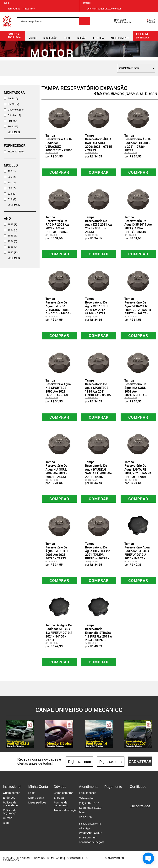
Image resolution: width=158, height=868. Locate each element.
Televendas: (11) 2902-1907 (19, 9)
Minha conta (36, 798)
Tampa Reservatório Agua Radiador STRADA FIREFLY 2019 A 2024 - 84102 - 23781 (137, 553)
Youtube (133, 819)
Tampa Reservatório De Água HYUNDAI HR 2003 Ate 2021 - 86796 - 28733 (58, 551)
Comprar (59, 172)
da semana (146, 35)
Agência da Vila (133, 859)
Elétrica (98, 36)
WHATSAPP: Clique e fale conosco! (102, 9)
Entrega (59, 798)
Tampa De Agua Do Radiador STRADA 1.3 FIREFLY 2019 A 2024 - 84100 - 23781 (59, 633)
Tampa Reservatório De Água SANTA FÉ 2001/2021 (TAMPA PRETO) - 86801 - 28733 (138, 472)
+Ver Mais (14, 132)
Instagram (139, 813)
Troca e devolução (65, 811)
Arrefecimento (120, 36)
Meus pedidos (37, 803)
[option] (20, 735)
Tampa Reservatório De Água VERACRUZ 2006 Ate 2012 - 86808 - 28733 (97, 306)
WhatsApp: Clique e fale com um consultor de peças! (91, 834)
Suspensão (50, 36)
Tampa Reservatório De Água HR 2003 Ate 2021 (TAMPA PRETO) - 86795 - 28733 (98, 553)
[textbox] (54, 21)
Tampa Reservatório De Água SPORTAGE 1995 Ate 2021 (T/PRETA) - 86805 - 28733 (98, 390)
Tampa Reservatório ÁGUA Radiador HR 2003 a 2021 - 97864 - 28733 (138, 143)
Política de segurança (10, 812)
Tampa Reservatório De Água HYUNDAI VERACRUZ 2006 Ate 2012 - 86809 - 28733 (58, 308)
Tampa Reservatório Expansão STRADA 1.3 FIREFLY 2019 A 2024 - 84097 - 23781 (98, 635)
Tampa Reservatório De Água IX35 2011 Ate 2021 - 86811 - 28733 (99, 225)
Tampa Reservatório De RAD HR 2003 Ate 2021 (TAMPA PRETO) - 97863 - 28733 (58, 226)
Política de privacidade (10, 804)
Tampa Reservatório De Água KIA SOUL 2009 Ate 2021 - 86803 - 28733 (57, 470)
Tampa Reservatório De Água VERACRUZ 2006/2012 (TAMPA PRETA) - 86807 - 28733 (138, 308)
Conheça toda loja (11, 36)
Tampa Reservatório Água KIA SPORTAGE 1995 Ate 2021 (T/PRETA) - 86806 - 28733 (58, 390)
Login (32, 793)
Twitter (146, 813)
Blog (6, 3)
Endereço (9, 798)
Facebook (133, 813)
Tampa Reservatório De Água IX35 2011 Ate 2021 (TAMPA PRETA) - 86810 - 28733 (138, 226)
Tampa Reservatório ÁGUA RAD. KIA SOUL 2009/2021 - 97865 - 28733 (98, 143)
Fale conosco (87, 793)
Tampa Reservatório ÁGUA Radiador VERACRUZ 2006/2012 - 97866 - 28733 (59, 145)
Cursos (87, 3)
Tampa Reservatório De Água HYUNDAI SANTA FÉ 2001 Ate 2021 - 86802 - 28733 (98, 472)
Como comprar (63, 793)
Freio (67, 36)
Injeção (82, 36)
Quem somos (11, 793)
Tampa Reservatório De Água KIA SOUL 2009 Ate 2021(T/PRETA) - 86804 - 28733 (136, 390)
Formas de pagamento (61, 804)
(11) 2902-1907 (89, 804)
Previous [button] (3, 735)
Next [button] (155, 735)
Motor (33, 36)
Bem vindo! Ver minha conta (119, 21)
